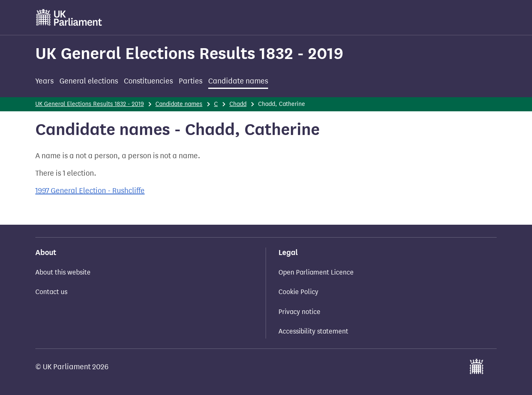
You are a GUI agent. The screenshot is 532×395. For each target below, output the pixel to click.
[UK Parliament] (69, 17)
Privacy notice (299, 312)
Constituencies (148, 81)
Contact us (51, 292)
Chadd (238, 104)
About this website (63, 272)
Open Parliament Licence (316, 272)
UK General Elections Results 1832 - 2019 (189, 53)
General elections (89, 81)
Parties (191, 81)
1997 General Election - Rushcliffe (90, 191)
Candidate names (238, 81)
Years (44, 81)
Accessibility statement (313, 331)
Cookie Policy (298, 292)
